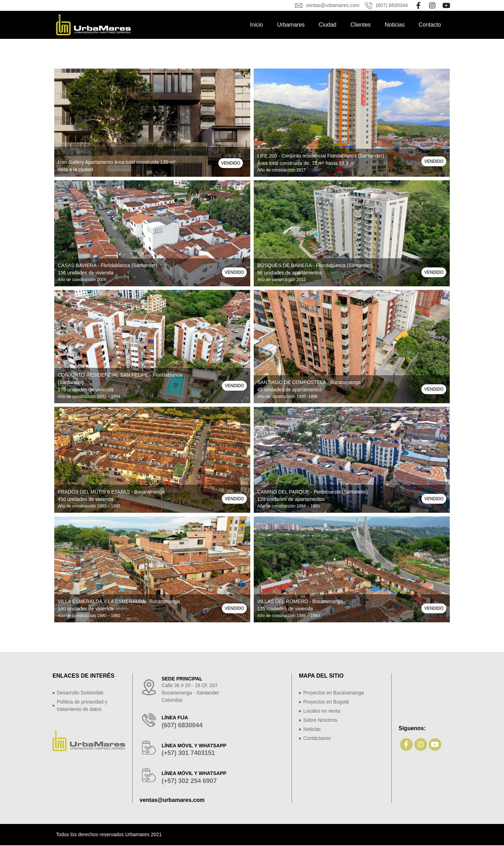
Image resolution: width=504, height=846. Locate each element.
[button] (231, 163)
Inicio (256, 25)
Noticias (395, 25)
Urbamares (291, 25)
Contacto (430, 25)
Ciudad (328, 25)
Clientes (360, 25)
